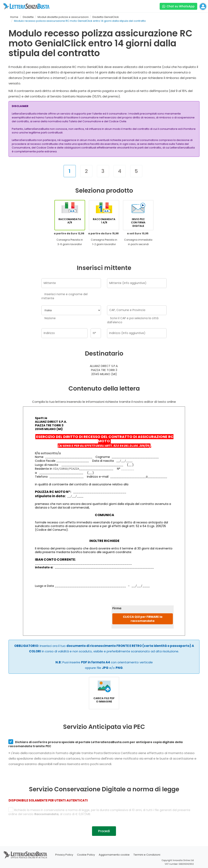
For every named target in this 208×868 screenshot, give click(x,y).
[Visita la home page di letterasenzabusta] (26, 6)
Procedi (104, 831)
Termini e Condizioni (147, 855)
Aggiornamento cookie (114, 855)
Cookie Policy (86, 855)
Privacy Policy (64, 855)
